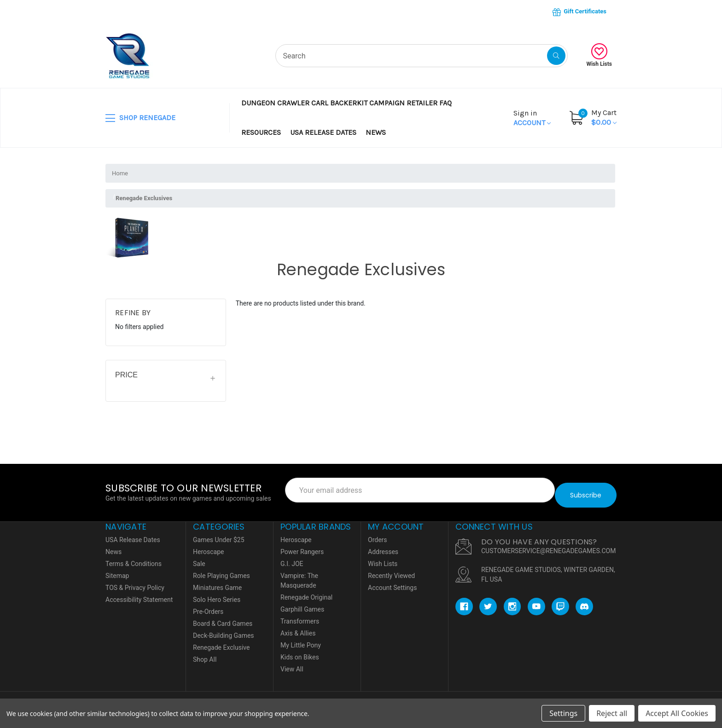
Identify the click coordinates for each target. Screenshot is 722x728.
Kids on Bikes (300, 652)
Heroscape (208, 547)
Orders (378, 535)
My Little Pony (301, 640)
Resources (261, 132)
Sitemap (117, 571)
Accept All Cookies (677, 713)
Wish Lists (599, 55)
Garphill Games (302, 604)
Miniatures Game (217, 583)
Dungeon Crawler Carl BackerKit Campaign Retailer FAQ (346, 103)
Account (532, 118)
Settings (563, 713)
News (376, 132)
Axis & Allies (298, 628)
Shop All (205, 654)
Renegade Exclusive (221, 642)
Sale (199, 559)
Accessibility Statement (139, 595)
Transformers (300, 616)
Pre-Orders (208, 607)
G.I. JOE (292, 559)
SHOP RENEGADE (140, 118)
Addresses (383, 547)
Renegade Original (306, 592)
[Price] (166, 378)
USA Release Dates (323, 132)
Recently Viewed (391, 571)
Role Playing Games (221, 571)
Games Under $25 (219, 535)
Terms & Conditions (134, 559)
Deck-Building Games (224, 630)
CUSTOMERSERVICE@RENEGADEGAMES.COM (548, 546)
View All (292, 664)
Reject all (612, 713)
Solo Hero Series (217, 595)
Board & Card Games (223, 618)
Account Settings (392, 583)
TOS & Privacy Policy (135, 583)
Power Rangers (302, 547)
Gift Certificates (579, 12)
